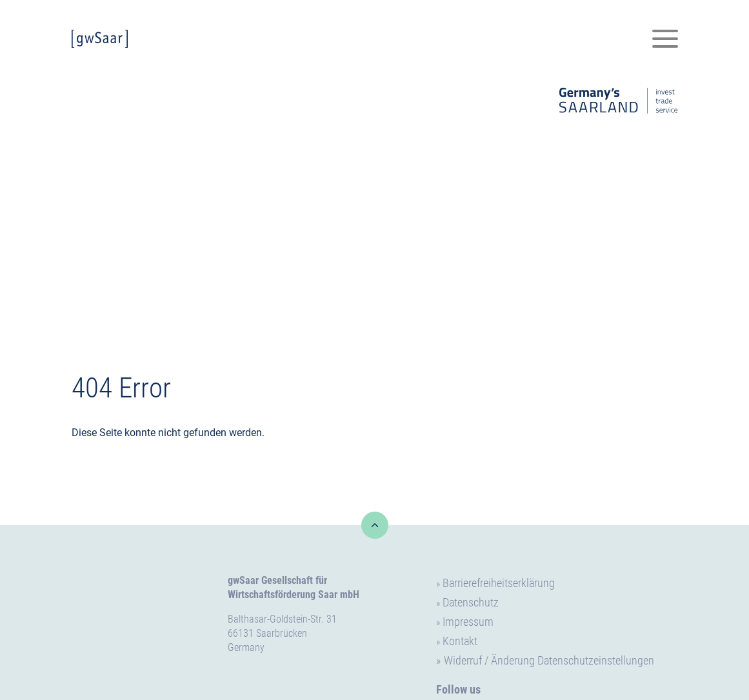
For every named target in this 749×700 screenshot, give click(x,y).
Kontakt (460, 641)
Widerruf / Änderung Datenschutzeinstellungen (549, 660)
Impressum (468, 622)
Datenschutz (471, 602)
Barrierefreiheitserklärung (499, 583)
